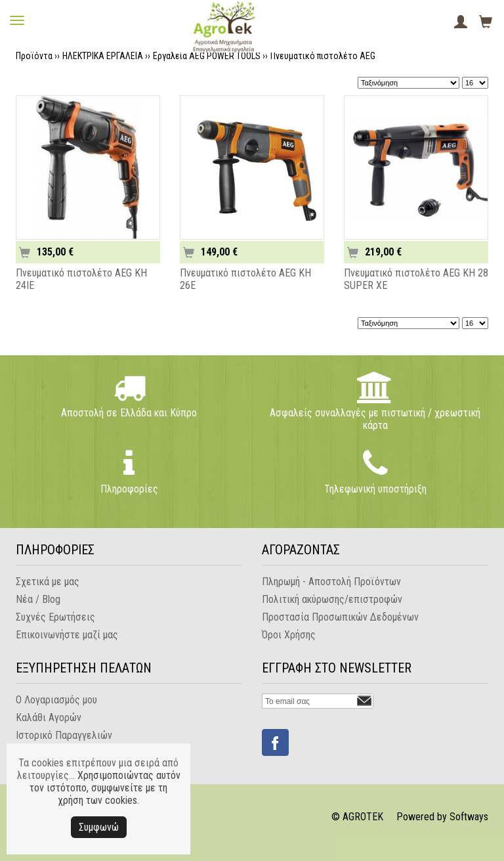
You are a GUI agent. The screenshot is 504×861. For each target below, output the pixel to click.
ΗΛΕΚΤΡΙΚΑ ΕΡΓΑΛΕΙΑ (103, 56)
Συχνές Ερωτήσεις (55, 617)
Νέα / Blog (38, 599)
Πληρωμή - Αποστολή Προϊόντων (331, 582)
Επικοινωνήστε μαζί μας (67, 635)
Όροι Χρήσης (289, 635)
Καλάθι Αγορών (49, 717)
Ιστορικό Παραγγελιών (64, 735)
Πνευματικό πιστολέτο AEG (323, 56)
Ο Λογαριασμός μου (56, 700)
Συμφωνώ (99, 827)
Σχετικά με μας (48, 582)
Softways (469, 817)
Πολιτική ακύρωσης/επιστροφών (332, 599)
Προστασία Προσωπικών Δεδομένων (340, 617)
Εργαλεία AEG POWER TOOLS (207, 56)
